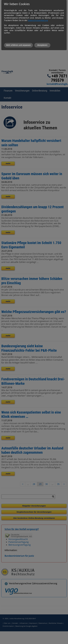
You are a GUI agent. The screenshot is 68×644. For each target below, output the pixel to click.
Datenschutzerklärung (38, 20)
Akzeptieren (42, 45)
